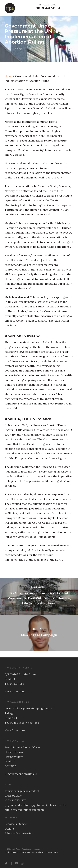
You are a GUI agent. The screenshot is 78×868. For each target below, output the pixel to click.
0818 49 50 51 (48, 8)
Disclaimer (40, 852)
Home (8, 76)
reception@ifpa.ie (26, 774)
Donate (9, 829)
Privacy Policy (52, 852)
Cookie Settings (27, 852)
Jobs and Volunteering (19, 833)
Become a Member (16, 824)
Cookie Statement (12, 852)
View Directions (15, 691)
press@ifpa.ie (13, 796)
